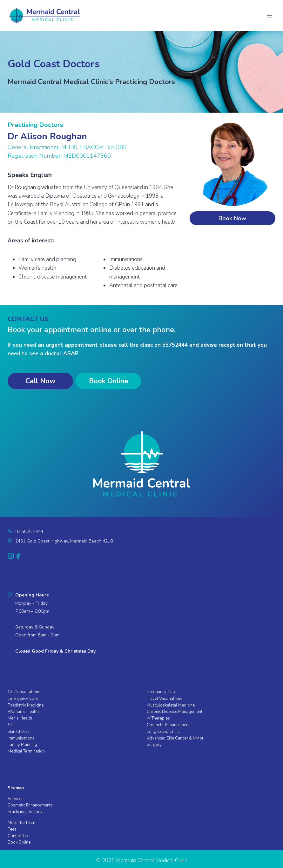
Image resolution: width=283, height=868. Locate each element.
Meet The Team (21, 823)
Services (16, 799)
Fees (12, 829)
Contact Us (18, 836)
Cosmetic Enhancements (30, 805)
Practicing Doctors (25, 812)
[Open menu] (270, 15)
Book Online (19, 842)
